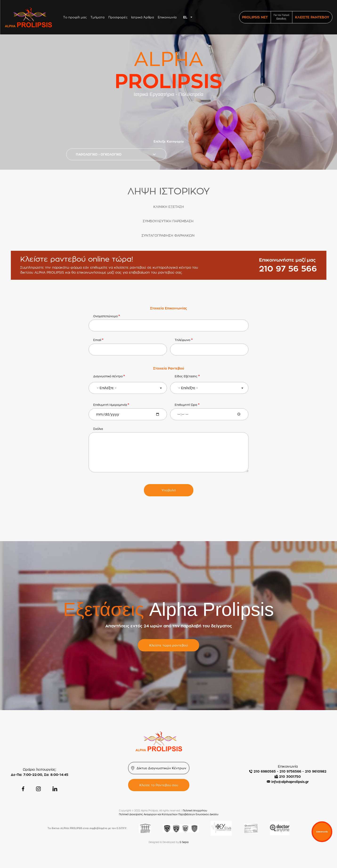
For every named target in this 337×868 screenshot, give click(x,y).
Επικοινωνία (167, 17)
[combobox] (189, 17)
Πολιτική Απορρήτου (195, 811)
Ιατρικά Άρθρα (143, 17)
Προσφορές (118, 17)
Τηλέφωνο (183, 340)
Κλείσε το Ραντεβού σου (159, 785)
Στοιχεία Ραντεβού (169, 368)
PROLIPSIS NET (255, 17)
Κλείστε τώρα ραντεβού (168, 645)
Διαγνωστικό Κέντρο (108, 376)
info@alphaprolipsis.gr (290, 782)
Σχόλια (98, 429)
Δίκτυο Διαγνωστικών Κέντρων (161, 768)
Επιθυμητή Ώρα (186, 405)
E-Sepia (184, 842)
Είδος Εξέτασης (186, 376)
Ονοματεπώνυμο (106, 316)
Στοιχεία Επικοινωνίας (168, 308)
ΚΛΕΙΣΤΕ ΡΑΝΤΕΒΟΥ (312, 17)
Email (97, 340)
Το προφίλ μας (75, 17)
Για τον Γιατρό (281, 17)
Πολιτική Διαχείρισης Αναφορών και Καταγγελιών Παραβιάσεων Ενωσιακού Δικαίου (169, 814)
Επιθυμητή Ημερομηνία (110, 405)
